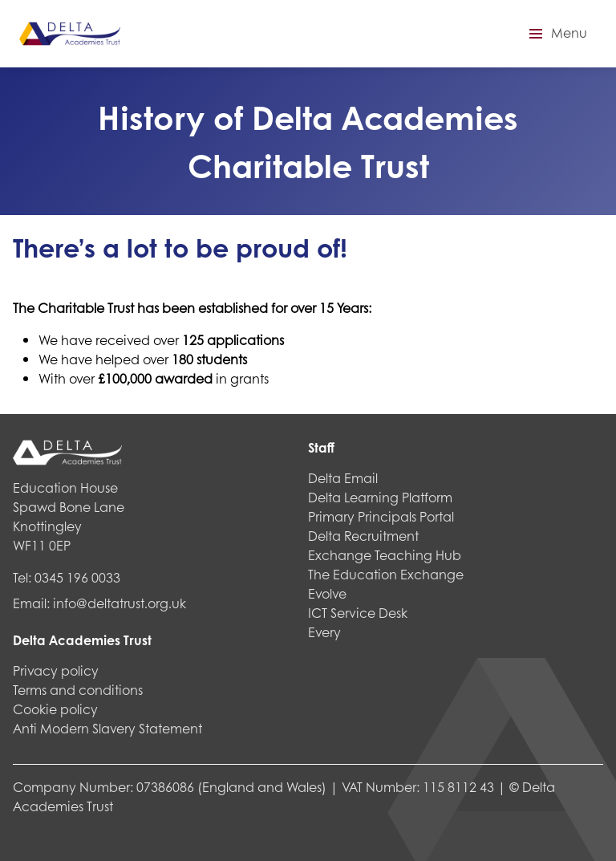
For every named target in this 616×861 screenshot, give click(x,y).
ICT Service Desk (358, 613)
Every (324, 632)
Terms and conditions (78, 690)
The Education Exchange (386, 574)
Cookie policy (55, 709)
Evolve (327, 593)
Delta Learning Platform (380, 497)
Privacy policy (56, 670)
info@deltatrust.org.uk (120, 603)
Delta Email (343, 478)
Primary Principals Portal (381, 516)
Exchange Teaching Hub (385, 555)
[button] (556, 34)
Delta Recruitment (363, 536)
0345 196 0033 (77, 577)
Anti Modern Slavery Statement (107, 728)
